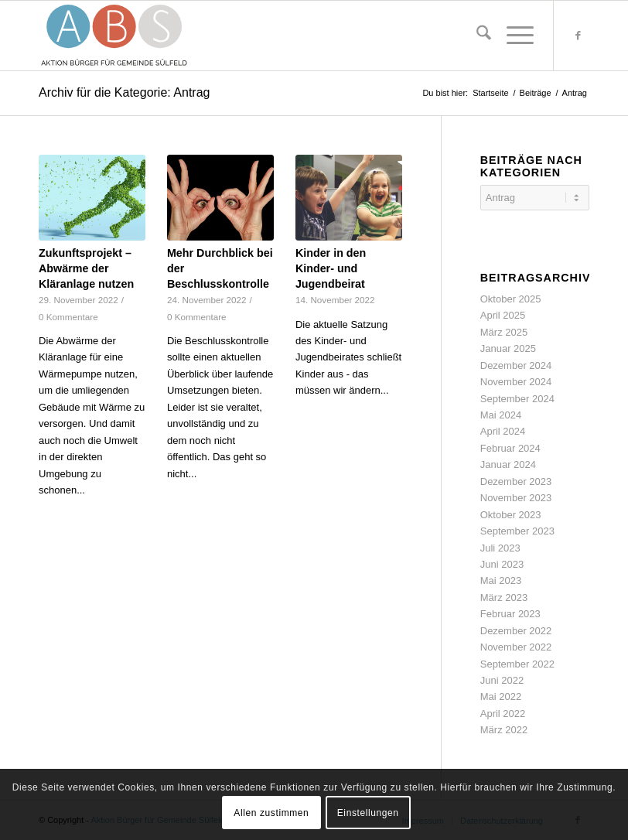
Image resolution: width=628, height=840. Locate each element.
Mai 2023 (501, 580)
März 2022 (504, 730)
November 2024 (516, 382)
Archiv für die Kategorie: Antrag (124, 92)
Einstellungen (368, 813)
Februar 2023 (510, 614)
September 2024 (517, 399)
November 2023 (516, 498)
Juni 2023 (502, 564)
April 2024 (503, 431)
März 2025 (504, 332)
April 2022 (503, 714)
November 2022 (516, 647)
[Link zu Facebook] (578, 36)
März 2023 (504, 598)
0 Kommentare (68, 317)
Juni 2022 (502, 680)
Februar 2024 (510, 448)
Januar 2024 (508, 464)
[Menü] (512, 36)
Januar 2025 (508, 348)
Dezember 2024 (516, 365)
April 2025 (503, 315)
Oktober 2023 (511, 515)
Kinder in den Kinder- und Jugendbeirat (331, 268)
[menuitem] (476, 36)
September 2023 (517, 531)
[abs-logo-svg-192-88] (114, 36)
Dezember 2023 (516, 481)
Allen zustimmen (271, 813)
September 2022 (517, 664)
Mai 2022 (501, 697)
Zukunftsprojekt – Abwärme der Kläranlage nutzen (86, 268)
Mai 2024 (501, 415)
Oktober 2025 (511, 299)
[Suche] (476, 36)
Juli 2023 (500, 548)
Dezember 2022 (516, 631)
